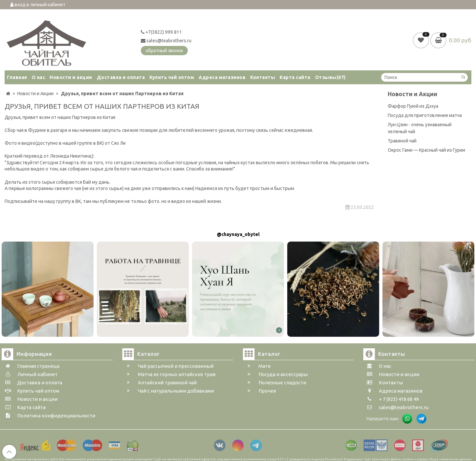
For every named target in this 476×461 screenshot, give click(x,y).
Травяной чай (402, 141)
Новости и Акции (413, 94)
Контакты (263, 77)
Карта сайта (295, 77)
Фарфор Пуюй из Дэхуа (413, 106)
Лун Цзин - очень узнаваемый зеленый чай (420, 128)
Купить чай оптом (172, 77)
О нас (39, 77)
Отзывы (330, 77)
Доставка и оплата (121, 77)
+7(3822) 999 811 (161, 32)
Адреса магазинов (222, 77)
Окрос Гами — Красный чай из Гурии (426, 150)
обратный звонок (164, 51)
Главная (17, 77)
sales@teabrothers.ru (166, 41)
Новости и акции (71, 77)
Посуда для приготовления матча (425, 115)
